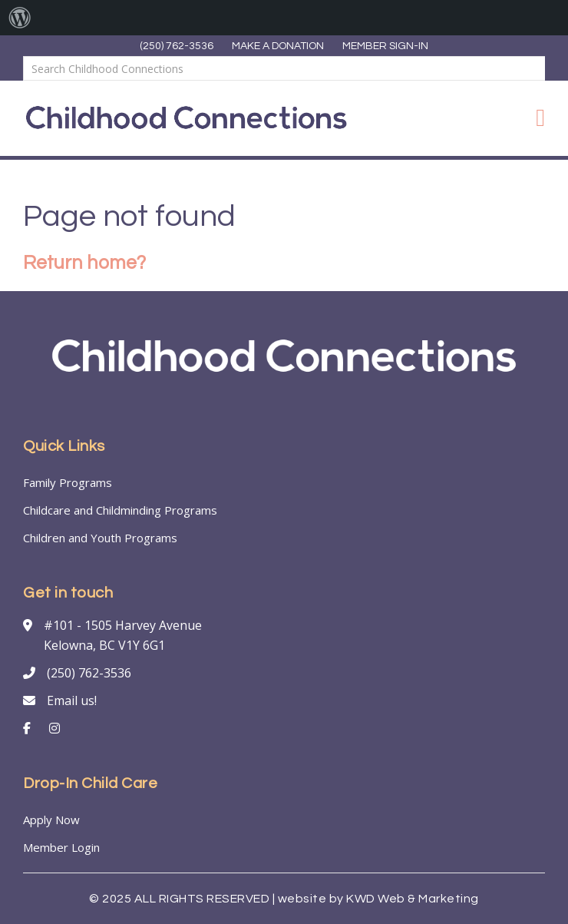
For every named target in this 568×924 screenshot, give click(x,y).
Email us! (72, 700)
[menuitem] (20, 18)
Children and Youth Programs (100, 538)
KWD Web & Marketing (413, 899)
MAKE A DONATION (278, 46)
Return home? (84, 263)
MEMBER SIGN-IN (385, 46)
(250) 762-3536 (177, 46)
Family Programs (68, 482)
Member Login (61, 847)
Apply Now (51, 820)
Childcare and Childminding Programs (120, 510)
